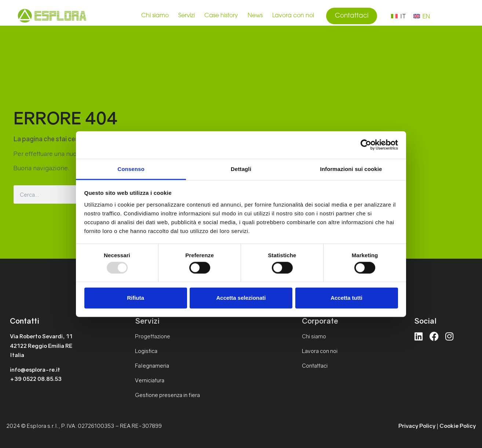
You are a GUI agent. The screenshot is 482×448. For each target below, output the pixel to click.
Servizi (187, 16)
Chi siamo (155, 16)
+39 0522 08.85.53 (36, 379)
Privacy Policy (417, 426)
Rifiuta (136, 298)
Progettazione (153, 336)
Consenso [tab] (131, 169)
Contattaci (315, 365)
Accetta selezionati (241, 298)
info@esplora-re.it (35, 369)
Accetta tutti (346, 298)
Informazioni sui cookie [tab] (351, 169)
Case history (221, 16)
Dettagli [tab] (241, 169)
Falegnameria (152, 365)
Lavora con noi (293, 16)
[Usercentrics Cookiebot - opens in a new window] (366, 145)
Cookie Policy (458, 426)
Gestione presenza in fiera (167, 395)
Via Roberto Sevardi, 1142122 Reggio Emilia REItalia (41, 345)
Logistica (146, 351)
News (255, 16)
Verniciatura (150, 380)
